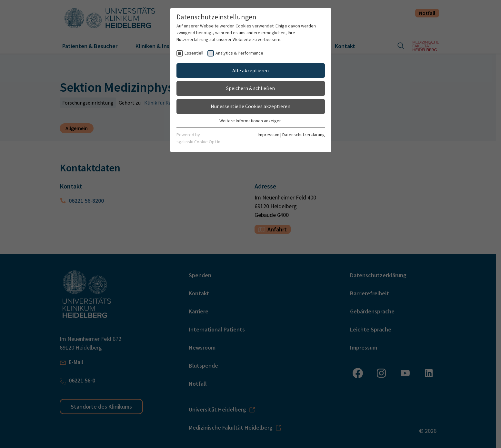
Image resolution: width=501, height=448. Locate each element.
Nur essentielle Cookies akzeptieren (250, 106)
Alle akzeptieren (250, 70)
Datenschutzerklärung (304, 135)
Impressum (269, 135)
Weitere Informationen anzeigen (250, 121)
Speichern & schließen (250, 88)
